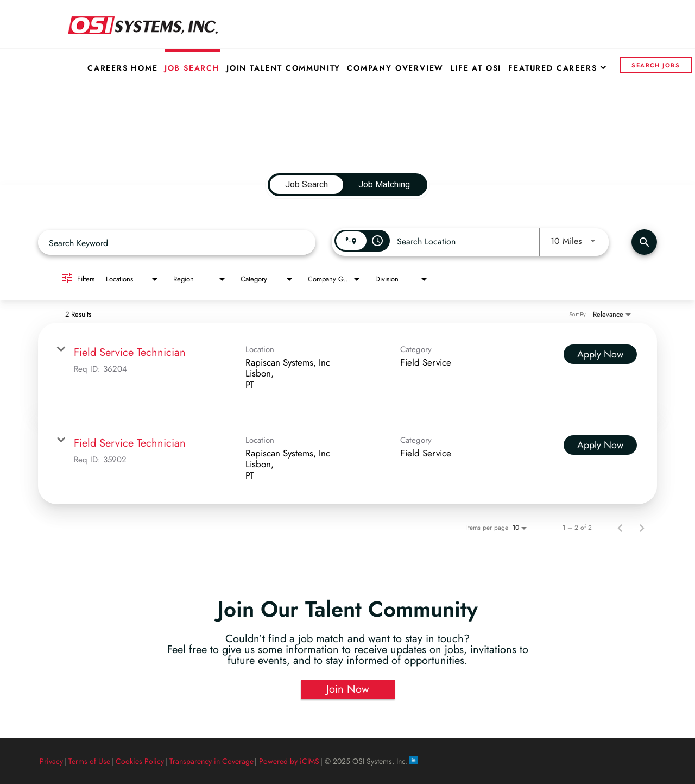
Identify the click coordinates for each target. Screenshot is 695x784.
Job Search (192, 68)
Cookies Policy (140, 761)
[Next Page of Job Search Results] (642, 528)
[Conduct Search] (644, 242)
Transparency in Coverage (211, 761)
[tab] (307, 185)
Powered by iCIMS (289, 761)
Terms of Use (89, 761)
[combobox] (177, 243)
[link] (347, 368)
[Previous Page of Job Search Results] (620, 528)
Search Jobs (656, 65)
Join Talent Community (283, 68)
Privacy (51, 761)
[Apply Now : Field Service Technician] (600, 354)
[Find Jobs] (644, 242)
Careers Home (123, 68)
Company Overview (395, 68)
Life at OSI (476, 68)
